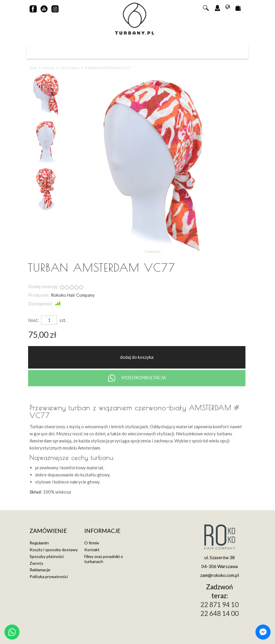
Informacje (102, 531)
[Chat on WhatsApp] (12, 632)
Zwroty (36, 563)
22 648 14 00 (220, 613)
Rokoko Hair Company (73, 295)
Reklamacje (40, 570)
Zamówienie (48, 531)
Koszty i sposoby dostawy (54, 550)
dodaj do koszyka (137, 357)
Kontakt (92, 550)
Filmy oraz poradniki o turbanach (104, 559)
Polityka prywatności (49, 576)
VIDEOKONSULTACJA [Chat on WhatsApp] (137, 378)
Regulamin (39, 543)
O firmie (92, 543)
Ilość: (33, 320)
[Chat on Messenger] (263, 632)
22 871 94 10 (220, 605)
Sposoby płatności (47, 556)
